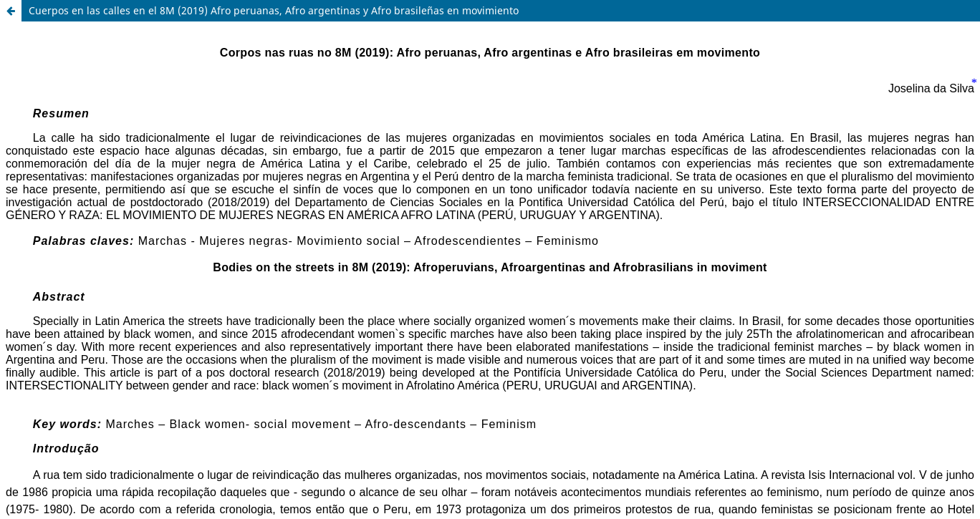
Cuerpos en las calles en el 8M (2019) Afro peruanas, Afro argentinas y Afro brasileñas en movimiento (274, 10)
